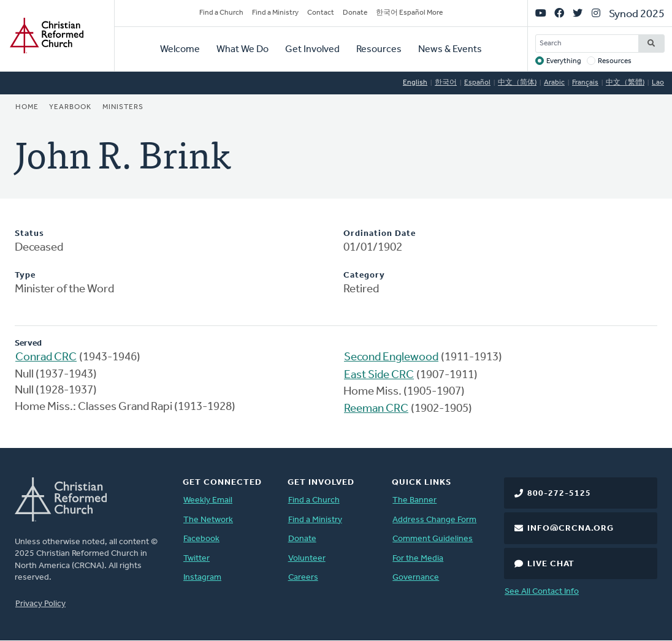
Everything (564, 61)
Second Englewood (391, 358)
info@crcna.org (571, 529)
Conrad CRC (46, 358)
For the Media (418, 559)
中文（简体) (517, 83)
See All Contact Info (542, 592)
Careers (303, 578)
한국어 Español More (409, 13)
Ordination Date (380, 234)
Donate (355, 13)
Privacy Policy (40, 604)
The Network (208, 520)
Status (29, 234)
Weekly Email (208, 500)
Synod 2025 (637, 14)
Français (585, 83)
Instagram (202, 578)
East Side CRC (379, 375)
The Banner (414, 500)
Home (27, 107)
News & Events (450, 50)
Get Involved (312, 50)
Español (477, 83)
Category (364, 275)
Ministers (123, 107)
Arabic (554, 83)
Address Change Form (434, 520)
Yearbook (70, 107)
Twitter (197, 559)
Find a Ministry (275, 13)
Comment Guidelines (433, 539)
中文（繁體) (625, 83)
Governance (416, 578)
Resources (379, 50)
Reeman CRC (376, 409)
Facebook (201, 539)
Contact (321, 13)
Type (25, 275)
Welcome (180, 50)
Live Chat (551, 564)
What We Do (242, 50)
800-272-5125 (559, 494)
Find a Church (221, 13)
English (415, 83)
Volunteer (307, 559)
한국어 (446, 83)
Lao (658, 83)
